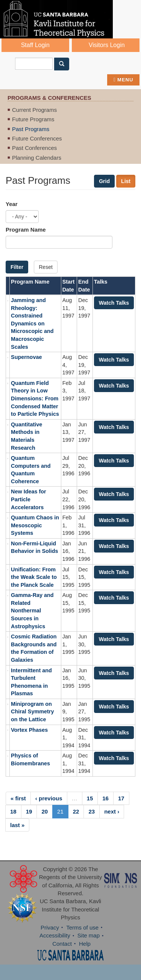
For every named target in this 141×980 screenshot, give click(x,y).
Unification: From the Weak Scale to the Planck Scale (34, 577)
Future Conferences (37, 138)
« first (18, 798)
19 (29, 811)
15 (90, 798)
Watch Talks (114, 303)
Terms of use (82, 927)
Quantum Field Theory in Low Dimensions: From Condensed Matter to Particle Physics (35, 398)
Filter (17, 267)
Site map (89, 935)
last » (17, 825)
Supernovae (26, 357)
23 (92, 811)
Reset (46, 267)
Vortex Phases (29, 730)
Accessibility (55, 935)
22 (76, 811)
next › (112, 811)
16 (105, 798)
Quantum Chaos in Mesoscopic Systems (35, 525)
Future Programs (33, 119)
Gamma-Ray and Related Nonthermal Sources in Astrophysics (32, 611)
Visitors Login (107, 45)
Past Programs (31, 129)
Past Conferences (34, 148)
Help (85, 944)
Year (12, 204)
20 (45, 811)
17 (121, 798)
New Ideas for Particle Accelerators (29, 499)
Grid (104, 181)
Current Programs (34, 110)
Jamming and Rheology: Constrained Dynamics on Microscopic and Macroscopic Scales (32, 323)
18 (13, 811)
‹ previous (49, 798)
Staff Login (35, 45)
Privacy (50, 927)
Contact (62, 944)
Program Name (26, 230)
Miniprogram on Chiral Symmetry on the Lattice (32, 712)
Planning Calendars (37, 158)
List (126, 181)
